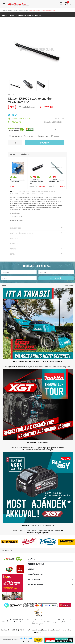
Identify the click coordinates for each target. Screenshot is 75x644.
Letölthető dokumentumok (44, 192)
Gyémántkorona (23, 10)
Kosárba (45, 143)
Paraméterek (24, 192)
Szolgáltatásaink (55, 630)
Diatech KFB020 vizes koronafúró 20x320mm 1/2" (42, 10)
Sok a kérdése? (67, 630)
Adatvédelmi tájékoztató (40, 630)
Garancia (14, 194)
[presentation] (63, 173)
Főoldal (4, 10)
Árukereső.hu (26, 642)
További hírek (69, 285)
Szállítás (25, 194)
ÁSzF (28, 630)
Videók (35, 194)
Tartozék (10, 10)
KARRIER (14, 630)
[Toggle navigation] (4, 4)
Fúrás (15, 10)
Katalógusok (5, 630)
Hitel (43, 194)
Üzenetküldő (38, 632)
